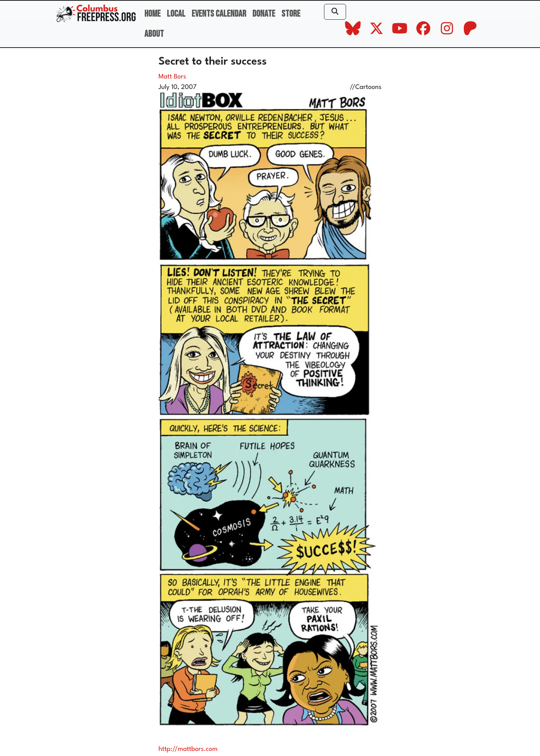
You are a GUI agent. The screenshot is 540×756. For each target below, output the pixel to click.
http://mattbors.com (188, 749)
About (154, 34)
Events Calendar (219, 14)
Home (153, 14)
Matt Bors (172, 77)
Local (176, 14)
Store (291, 14)
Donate (264, 14)
